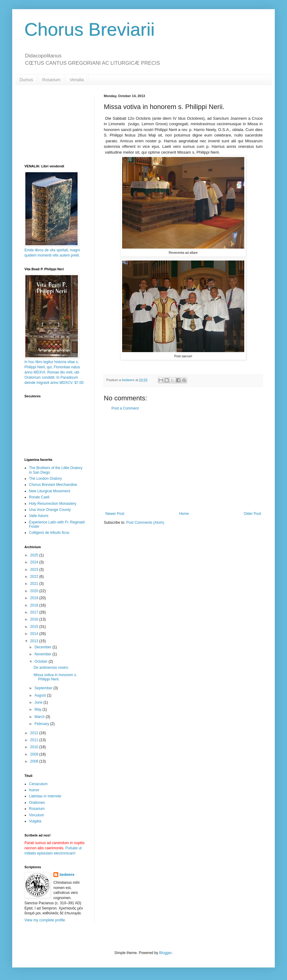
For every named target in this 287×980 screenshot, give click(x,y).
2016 (35, 619)
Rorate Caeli (39, 497)
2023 (35, 570)
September (44, 688)
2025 (35, 555)
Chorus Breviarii (90, 29)
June (39, 702)
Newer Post (115, 514)
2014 (35, 634)
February (42, 724)
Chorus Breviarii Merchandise (53, 485)
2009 (35, 754)
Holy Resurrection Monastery (53, 504)
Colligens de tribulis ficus (49, 533)
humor (34, 790)
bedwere (67, 875)
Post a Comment (125, 408)
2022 (35, 577)
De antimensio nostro (51, 668)
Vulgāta (35, 821)
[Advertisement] (183, 461)
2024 (35, 562)
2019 (35, 598)
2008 (35, 761)
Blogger (165, 953)
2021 (35, 584)
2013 (35, 641)
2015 (35, 627)
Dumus (26, 80)
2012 (35, 733)
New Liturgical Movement (50, 491)
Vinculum (36, 815)
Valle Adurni (39, 516)
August (41, 695)
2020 (35, 591)
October (42, 661)
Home (184, 514)
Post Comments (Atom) (145, 523)
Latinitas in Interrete (45, 796)
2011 (35, 740)
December (44, 647)
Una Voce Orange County (50, 510)
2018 (35, 605)
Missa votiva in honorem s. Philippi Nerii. (55, 677)
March (40, 717)
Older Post (252, 514)
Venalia (77, 80)
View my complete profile (45, 920)
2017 (35, 612)
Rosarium (51, 80)
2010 (35, 747)
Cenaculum (38, 784)
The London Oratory (45, 479)
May (38, 709)
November (44, 654)
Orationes (37, 803)
